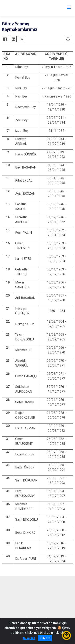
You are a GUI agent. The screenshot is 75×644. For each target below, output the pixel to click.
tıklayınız (29, 638)
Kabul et (45, 638)
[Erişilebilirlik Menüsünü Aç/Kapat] (66, 635)
